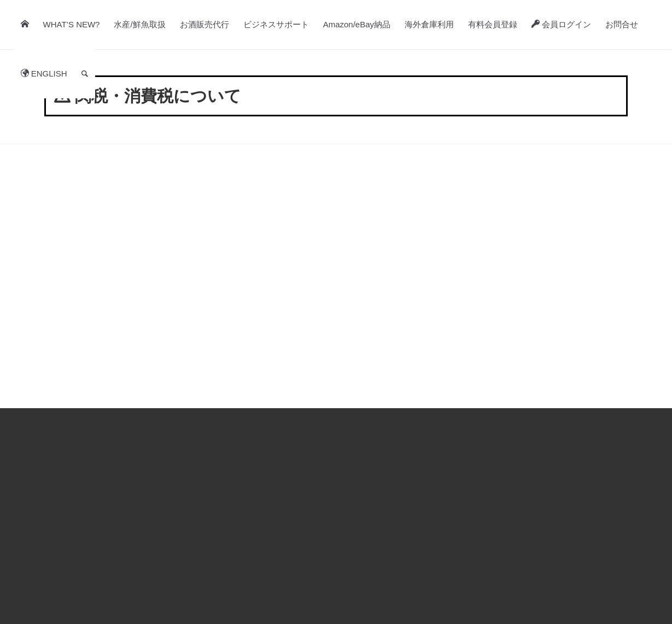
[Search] (85, 74)
